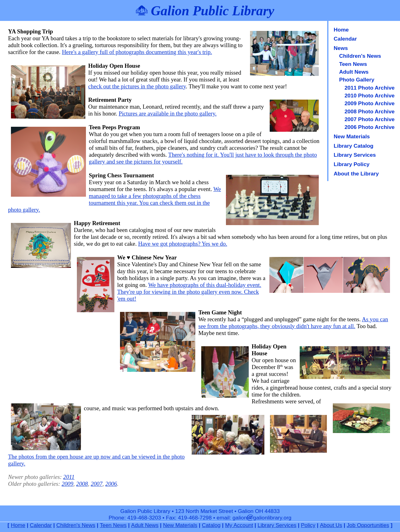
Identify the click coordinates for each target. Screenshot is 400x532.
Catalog (211, 525)
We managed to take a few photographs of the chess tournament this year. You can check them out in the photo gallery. (115, 199)
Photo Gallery (357, 80)
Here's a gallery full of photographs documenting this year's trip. (137, 52)
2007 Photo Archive (369, 119)
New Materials (352, 136)
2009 (67, 484)
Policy (308, 525)
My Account (239, 525)
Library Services (355, 155)
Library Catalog (354, 146)
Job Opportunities (368, 525)
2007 (96, 484)
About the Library (356, 174)
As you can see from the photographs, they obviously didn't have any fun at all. (293, 323)
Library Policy (352, 164)
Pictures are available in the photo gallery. (168, 113)
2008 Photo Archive (369, 111)
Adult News (354, 72)
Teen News (353, 64)
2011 (69, 477)
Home (341, 30)
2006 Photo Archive (369, 127)
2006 (111, 484)
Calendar (345, 39)
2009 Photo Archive (369, 103)
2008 (82, 484)
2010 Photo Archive (369, 96)
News (341, 48)
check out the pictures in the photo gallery (137, 86)
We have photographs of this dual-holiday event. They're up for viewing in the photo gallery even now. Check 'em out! (189, 292)
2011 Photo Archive (369, 88)
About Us (331, 525)
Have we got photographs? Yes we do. (183, 244)
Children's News (360, 56)
